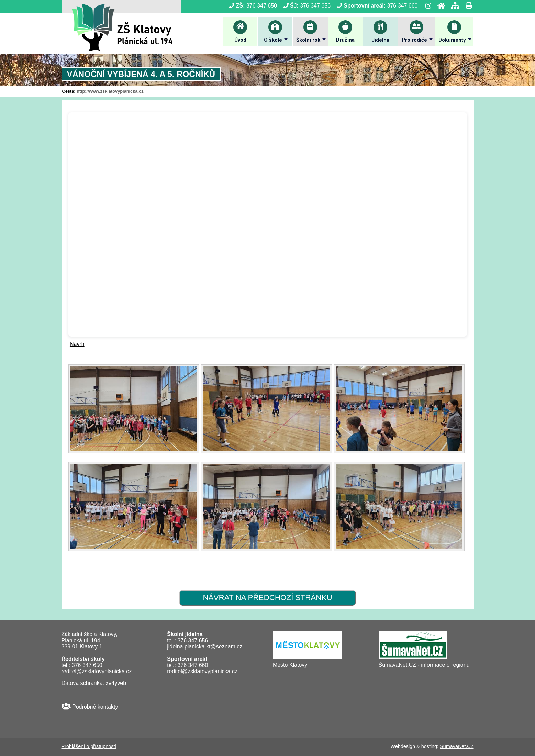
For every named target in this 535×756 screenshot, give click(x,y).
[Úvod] (439, 6)
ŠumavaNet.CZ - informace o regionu (424, 665)
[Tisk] (467, 6)
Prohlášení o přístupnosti (89, 746)
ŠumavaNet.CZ (457, 746)
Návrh (77, 344)
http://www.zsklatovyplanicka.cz (110, 91)
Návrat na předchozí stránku (267, 597)
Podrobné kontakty (95, 706)
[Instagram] (426, 6)
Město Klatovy (290, 665)
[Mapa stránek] (453, 6)
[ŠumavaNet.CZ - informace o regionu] (413, 657)
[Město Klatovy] (307, 657)
